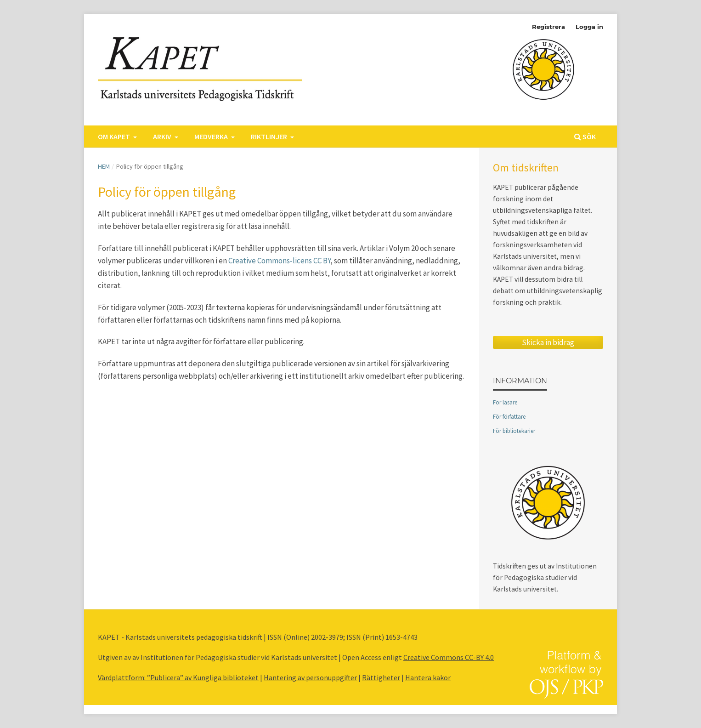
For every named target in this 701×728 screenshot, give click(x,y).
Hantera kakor (428, 677)
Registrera (548, 27)
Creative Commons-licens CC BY (279, 261)
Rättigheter (381, 677)
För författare (509, 417)
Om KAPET (115, 136)
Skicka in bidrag (548, 342)
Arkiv (163, 136)
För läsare (505, 402)
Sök (585, 136)
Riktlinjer (270, 136)
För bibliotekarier (514, 431)
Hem (104, 166)
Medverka (212, 136)
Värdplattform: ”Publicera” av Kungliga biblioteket (178, 677)
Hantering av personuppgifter (310, 677)
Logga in (589, 27)
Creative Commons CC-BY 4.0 (449, 657)
